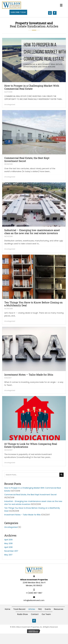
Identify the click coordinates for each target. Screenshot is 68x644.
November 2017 (11, 551)
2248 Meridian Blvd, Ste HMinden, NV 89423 (34, 583)
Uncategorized (10, 105)
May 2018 (8, 543)
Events (48, 609)
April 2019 (8, 540)
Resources (59, 609)
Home (8, 609)
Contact (35, 614)
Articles (32, 609)
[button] (18, 12)
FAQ (40, 609)
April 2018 (8, 547)
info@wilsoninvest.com (34, 600)
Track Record (19, 609)
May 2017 (8, 555)
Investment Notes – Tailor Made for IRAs (22, 515)
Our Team (46, 614)
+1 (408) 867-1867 (34, 593)
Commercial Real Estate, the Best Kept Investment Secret (30, 495)
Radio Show (23, 614)
